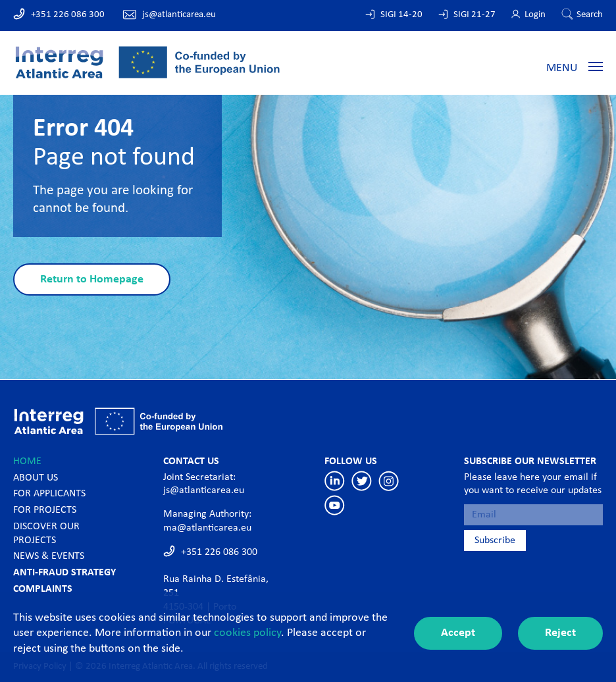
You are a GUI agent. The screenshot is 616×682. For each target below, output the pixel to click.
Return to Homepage (92, 279)
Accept (458, 633)
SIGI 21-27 (475, 15)
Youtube (335, 505)
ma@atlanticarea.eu (207, 528)
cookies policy (247, 633)
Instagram (389, 481)
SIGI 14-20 (401, 15)
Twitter (362, 481)
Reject (560, 633)
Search (590, 15)
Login (535, 15)
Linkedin (335, 481)
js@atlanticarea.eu (179, 15)
